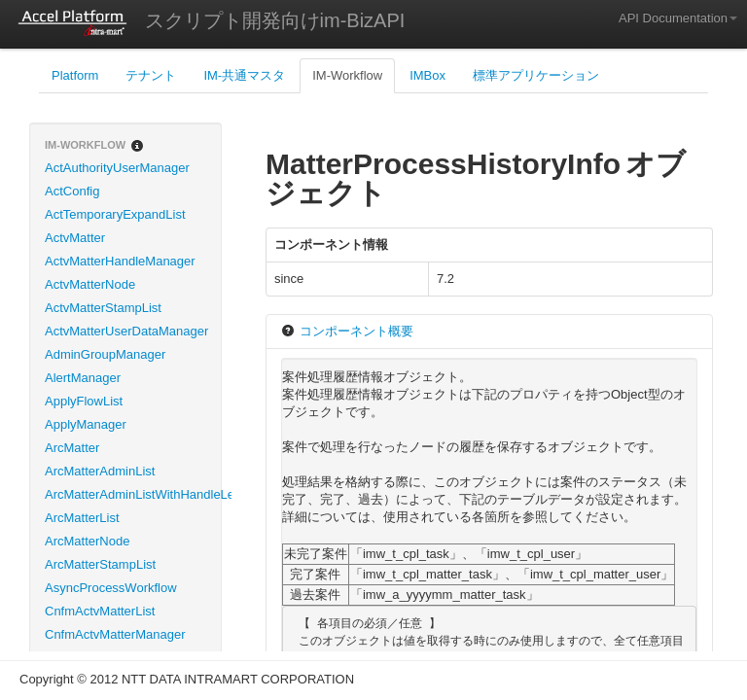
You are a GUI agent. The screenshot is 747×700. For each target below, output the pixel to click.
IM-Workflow (347, 75)
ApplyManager (86, 424)
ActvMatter (75, 238)
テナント (151, 75)
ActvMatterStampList (103, 308)
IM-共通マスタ (244, 75)
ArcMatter (72, 448)
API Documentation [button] (678, 18)
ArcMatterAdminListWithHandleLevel (133, 494)
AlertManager (83, 378)
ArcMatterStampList (100, 564)
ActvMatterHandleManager (120, 261)
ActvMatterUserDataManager (126, 331)
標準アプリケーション (536, 75)
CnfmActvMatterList (100, 611)
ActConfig (72, 191)
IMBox (427, 75)
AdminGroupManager (105, 354)
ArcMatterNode (87, 541)
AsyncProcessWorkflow (111, 588)
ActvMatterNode (90, 284)
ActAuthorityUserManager (117, 168)
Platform (75, 75)
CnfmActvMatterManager (115, 634)
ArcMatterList (82, 518)
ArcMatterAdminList (100, 471)
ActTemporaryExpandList (115, 214)
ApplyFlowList (84, 401)
